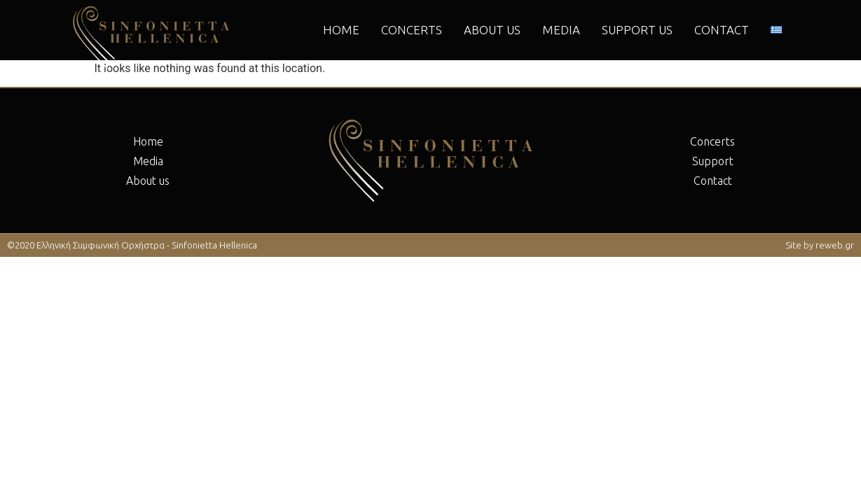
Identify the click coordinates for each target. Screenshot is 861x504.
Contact (722, 30)
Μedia (561, 30)
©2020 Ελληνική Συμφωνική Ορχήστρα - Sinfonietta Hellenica (132, 245)
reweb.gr (835, 245)
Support (713, 161)
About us (492, 30)
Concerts (412, 30)
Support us (637, 30)
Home (341, 30)
